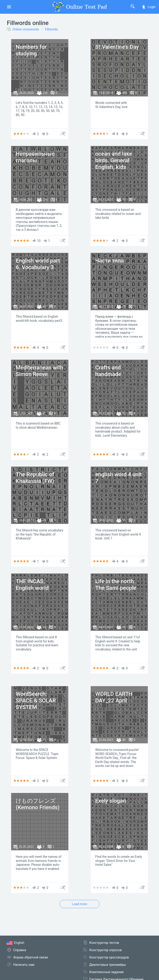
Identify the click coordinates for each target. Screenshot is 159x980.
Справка (20, 950)
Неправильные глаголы (35, 157)
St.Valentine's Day (117, 47)
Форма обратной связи (31, 957)
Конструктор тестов (104, 943)
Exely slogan (111, 801)
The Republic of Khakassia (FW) (35, 478)
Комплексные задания (106, 972)
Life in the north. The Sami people (116, 585)
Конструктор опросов (106, 950)
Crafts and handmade (108, 371)
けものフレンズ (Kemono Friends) (38, 804)
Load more (80, 904)
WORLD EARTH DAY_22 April (114, 697)
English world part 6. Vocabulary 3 (38, 264)
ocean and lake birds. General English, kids (114, 160)
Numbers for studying (31, 50)
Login (148, 7)
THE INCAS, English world (32, 585)
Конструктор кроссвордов (109, 957)
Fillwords (51, 29)
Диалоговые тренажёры (108, 965)
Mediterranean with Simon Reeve (40, 371)
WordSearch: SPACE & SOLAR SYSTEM (36, 701)
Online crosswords (26, 29)
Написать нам (24, 965)
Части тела (109, 261)
